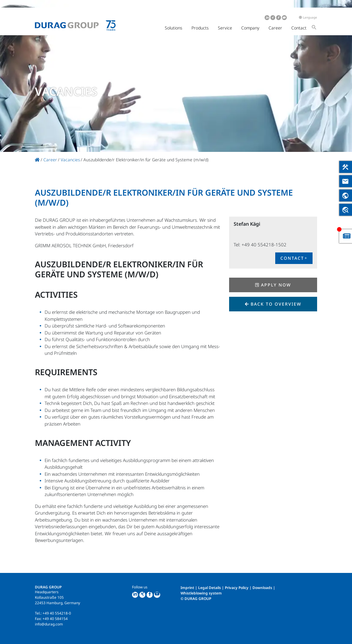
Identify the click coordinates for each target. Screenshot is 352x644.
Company (250, 28)
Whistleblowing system (201, 593)
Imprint (187, 588)
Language (308, 17)
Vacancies (70, 160)
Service (225, 28)
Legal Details (210, 588)
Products (200, 28)
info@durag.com (49, 624)
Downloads (262, 588)
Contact (299, 28)
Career (275, 28)
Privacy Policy (237, 588)
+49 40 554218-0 (57, 613)
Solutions (174, 28)
